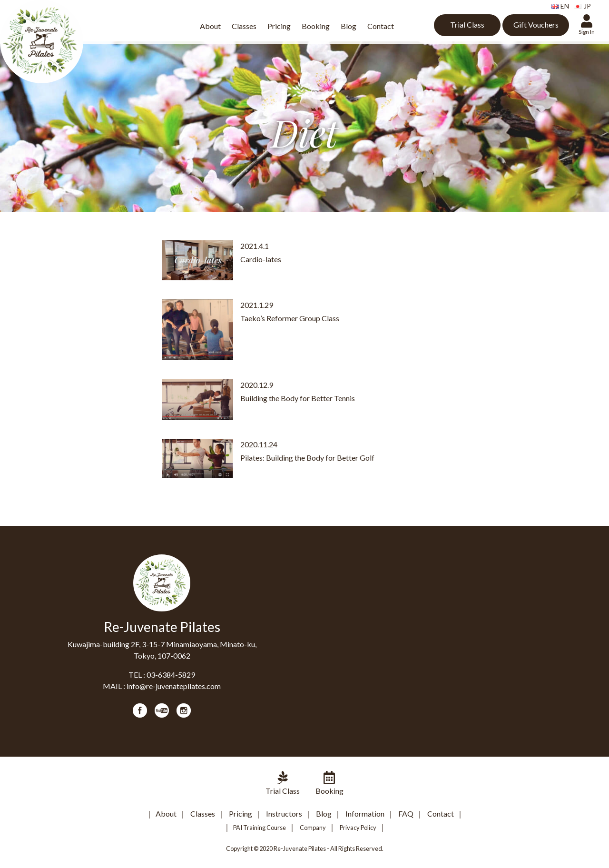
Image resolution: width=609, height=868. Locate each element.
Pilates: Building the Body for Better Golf (307, 458)
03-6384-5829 (171, 675)
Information (365, 814)
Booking (316, 26)
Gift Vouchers (536, 25)
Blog (349, 26)
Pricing (279, 26)
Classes (244, 26)
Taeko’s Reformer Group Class (290, 318)
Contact (381, 26)
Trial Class (467, 25)
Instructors (284, 814)
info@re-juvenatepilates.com (174, 686)
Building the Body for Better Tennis (298, 398)
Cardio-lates (261, 259)
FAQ (406, 814)
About (210, 26)
